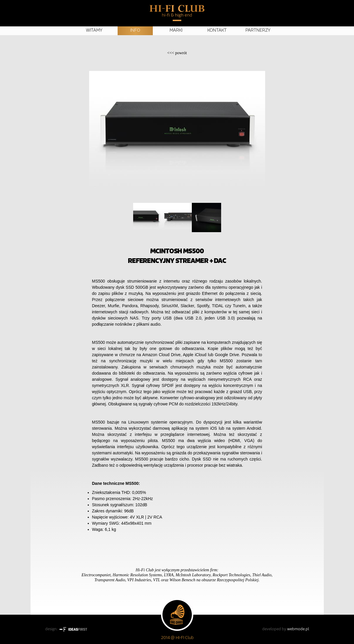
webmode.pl (298, 629)
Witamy (94, 31)
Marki (176, 31)
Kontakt (217, 31)
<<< (177, 53)
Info (135, 31)
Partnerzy (258, 31)
